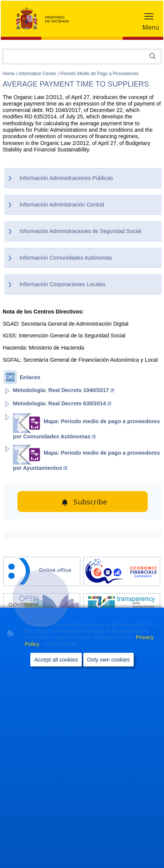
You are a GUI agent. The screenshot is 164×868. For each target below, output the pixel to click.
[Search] (82, 57)
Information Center (38, 74)
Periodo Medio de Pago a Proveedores (99, 74)
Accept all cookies (56, 660)
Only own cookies (109, 660)
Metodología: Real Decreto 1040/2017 (63, 390)
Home (9, 74)
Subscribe (90, 502)
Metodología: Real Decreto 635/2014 (62, 403)
